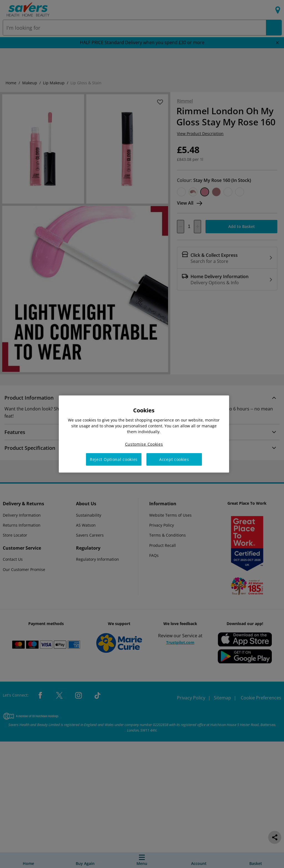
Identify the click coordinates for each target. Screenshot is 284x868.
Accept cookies (174, 459)
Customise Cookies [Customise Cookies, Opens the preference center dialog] (144, 444)
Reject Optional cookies (114, 459)
